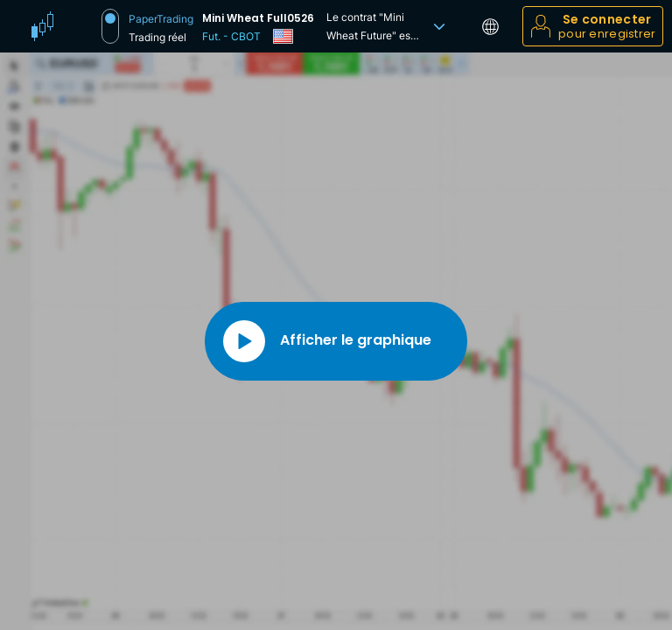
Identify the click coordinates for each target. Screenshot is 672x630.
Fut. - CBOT (231, 36)
